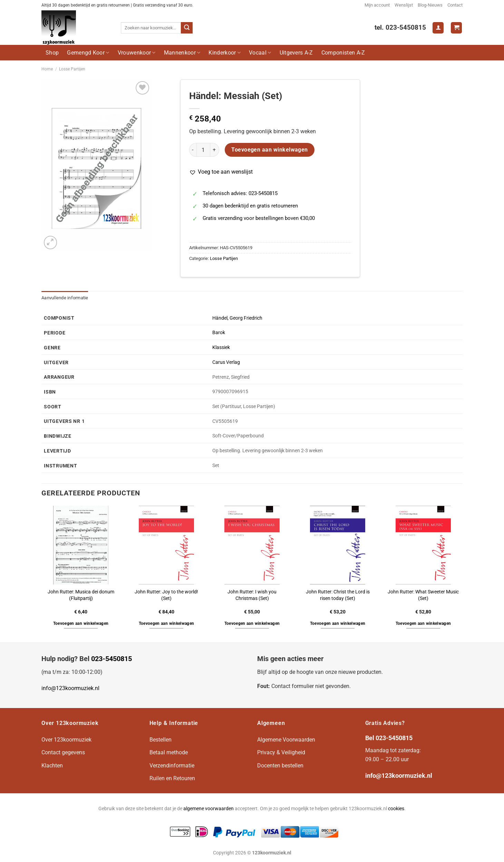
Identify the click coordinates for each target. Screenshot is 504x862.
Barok (219, 333)
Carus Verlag (226, 362)
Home (47, 69)
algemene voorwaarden (209, 809)
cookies (396, 809)
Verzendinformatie (172, 766)
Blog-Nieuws (430, 5)
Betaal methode (169, 752)
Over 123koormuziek (66, 740)
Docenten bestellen (280, 766)
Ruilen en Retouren (172, 778)
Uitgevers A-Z (296, 53)
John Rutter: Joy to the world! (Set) (166, 595)
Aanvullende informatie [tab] (65, 298)
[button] (221, 172)
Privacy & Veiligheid (281, 752)
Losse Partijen (72, 69)
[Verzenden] (187, 28)
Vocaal (260, 53)
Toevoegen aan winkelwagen (270, 150)
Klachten (52, 766)
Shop (52, 53)
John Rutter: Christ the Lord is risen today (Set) (338, 595)
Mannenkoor (182, 53)
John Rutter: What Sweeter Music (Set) (423, 595)
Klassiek (221, 347)
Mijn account (377, 5)
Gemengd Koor (88, 53)
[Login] (438, 28)
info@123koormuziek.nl (70, 688)
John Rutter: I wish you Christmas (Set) (252, 595)
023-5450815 (112, 659)
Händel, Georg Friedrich (237, 318)
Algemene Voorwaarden (286, 740)
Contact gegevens (63, 752)
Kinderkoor (225, 53)
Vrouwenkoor (137, 53)
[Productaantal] (203, 150)
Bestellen (161, 740)
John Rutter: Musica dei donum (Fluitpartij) (81, 595)
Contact (455, 5)
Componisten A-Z (343, 53)
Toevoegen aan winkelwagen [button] (81, 623)
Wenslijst (404, 5)
